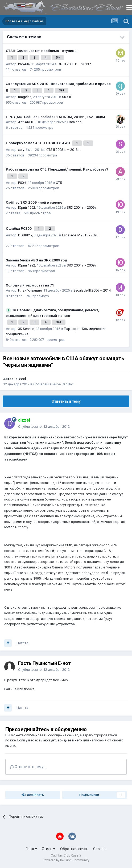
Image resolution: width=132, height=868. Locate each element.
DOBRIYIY (25, 235)
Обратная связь (74, 849)
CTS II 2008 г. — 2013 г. (75, 64)
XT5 (59, 183)
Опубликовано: (44, 427)
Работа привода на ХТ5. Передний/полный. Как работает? (57, 169)
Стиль (49, 849)
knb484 (24, 64)
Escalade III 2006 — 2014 (92, 290)
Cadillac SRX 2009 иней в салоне (34, 202)
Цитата (22, 643)
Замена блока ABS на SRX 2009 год (37, 260)
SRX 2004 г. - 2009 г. (82, 207)
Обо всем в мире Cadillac (53, 384)
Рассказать (33, 795)
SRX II (66, 97)
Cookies (100, 849)
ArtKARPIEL (27, 122)
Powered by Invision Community (66, 860)
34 (59, 322)
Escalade (74, 122)
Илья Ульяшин (30, 290)
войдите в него (70, 740)
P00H (22, 183)
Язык (31, 849)
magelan (25, 97)
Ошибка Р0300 (19, 228)
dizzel (21, 379)
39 (62, 90)
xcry (21, 150)
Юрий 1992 (27, 207)
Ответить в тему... (28, 767)
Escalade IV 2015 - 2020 (80, 235)
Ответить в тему (66, 401)
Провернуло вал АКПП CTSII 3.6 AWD (38, 143)
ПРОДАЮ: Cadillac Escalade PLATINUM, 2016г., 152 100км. (56, 117)
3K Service (26, 329)
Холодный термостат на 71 (30, 285)
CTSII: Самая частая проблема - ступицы (42, 51)
